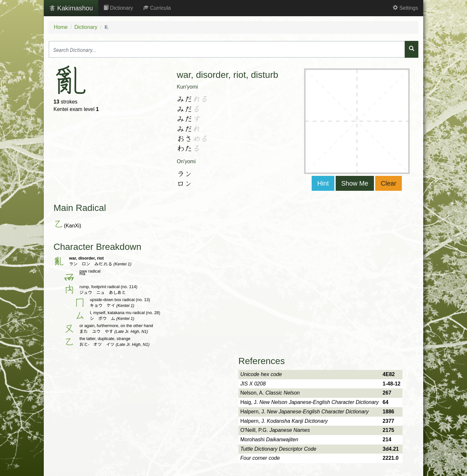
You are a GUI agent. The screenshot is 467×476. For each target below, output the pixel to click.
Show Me (355, 183)
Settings (405, 8)
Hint (323, 183)
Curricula (157, 8)
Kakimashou (71, 8)
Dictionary (118, 8)
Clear (389, 183)
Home (61, 27)
